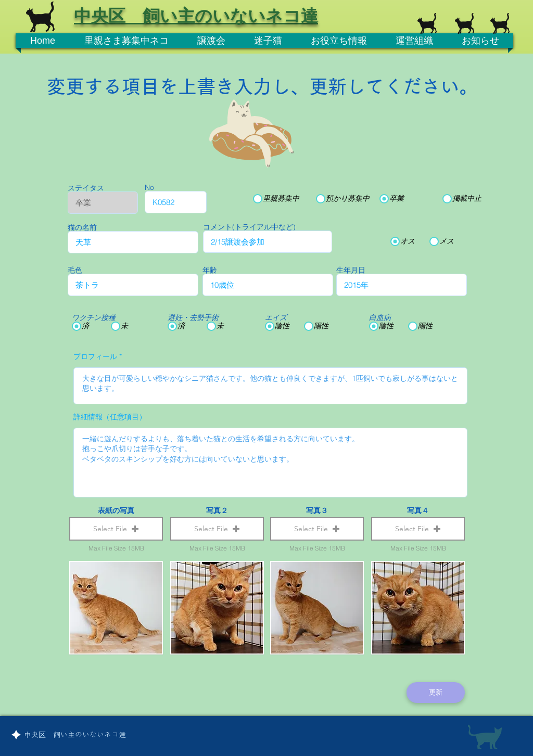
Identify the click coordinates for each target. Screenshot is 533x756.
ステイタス (86, 188)
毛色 (75, 270)
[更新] (436, 693)
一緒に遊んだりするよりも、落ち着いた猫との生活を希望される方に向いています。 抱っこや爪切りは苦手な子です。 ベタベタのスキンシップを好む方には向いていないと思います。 (270, 463)
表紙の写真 (116, 510)
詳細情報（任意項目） (110, 417)
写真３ (317, 510)
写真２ (217, 510)
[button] (116, 529)
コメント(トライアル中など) (249, 227)
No (149, 187)
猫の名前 (82, 227)
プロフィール (95, 356)
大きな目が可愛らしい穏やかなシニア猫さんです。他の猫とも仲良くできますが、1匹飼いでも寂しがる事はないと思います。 (270, 386)
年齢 (210, 270)
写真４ (418, 510)
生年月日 (351, 270)
